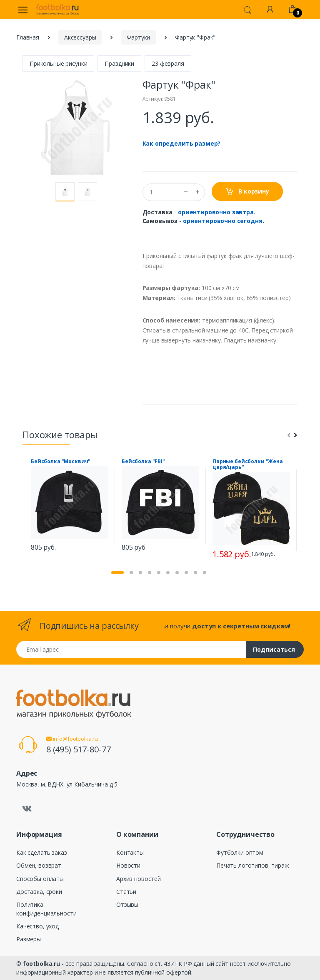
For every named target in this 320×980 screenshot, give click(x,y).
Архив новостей (139, 879)
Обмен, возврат (39, 865)
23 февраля (168, 63)
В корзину (247, 192)
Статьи (126, 892)
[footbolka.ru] (57, 10)
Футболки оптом (240, 852)
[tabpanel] (70, 506)
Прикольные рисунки (58, 63)
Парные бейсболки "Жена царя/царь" (248, 464)
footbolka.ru (41, 964)
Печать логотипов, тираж (253, 865)
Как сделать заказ (42, 852)
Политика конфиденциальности (46, 909)
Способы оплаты (40, 879)
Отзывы (127, 904)
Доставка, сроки (39, 892)
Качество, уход (37, 926)
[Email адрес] (131, 649)
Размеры (29, 939)
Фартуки (138, 37)
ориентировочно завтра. (217, 212)
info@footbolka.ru (72, 739)
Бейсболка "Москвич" (61, 461)
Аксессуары (80, 37)
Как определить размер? (182, 143)
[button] (247, 9)
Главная (28, 37)
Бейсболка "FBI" (143, 461)
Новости (128, 865)
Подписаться (274, 649)
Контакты (130, 852)
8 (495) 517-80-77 (79, 749)
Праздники (119, 63)
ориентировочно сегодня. (224, 221)
